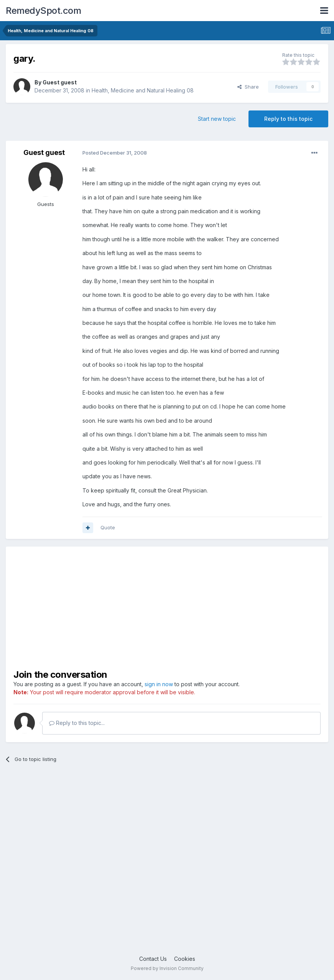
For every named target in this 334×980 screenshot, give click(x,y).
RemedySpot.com (43, 11)
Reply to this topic (288, 119)
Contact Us (153, 959)
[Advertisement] (143, 865)
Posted (115, 153)
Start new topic (217, 119)
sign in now (159, 684)
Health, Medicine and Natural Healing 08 (143, 90)
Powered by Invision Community (167, 968)
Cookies (185, 959)
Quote (108, 527)
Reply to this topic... (77, 723)
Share (248, 87)
